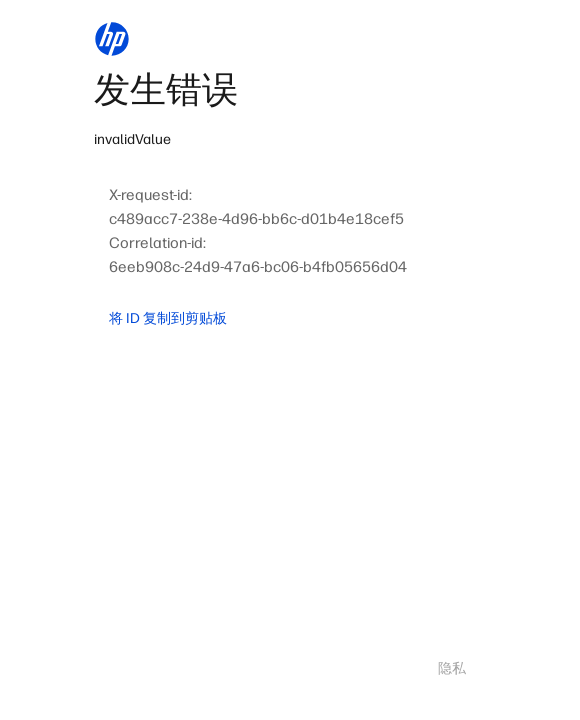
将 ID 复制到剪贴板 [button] (168, 318)
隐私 (452, 668)
